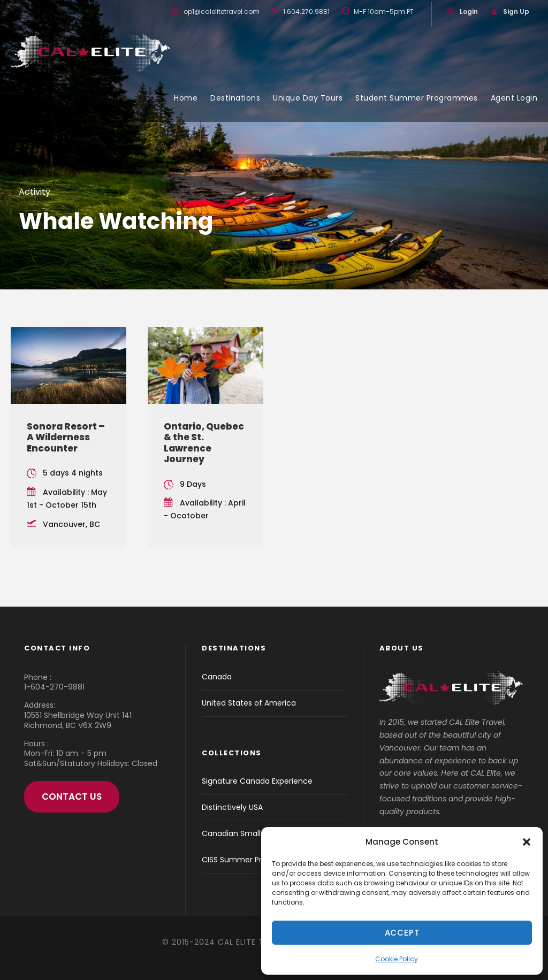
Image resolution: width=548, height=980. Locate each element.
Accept (402, 933)
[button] (527, 842)
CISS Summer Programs (246, 860)
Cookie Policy (397, 959)
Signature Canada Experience (257, 781)
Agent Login (514, 98)
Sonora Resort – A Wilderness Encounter (66, 437)
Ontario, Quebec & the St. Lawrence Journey (204, 443)
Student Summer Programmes (417, 98)
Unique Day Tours (308, 98)
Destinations (235, 98)
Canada (217, 677)
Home (186, 98)
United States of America (249, 703)
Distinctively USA (232, 807)
